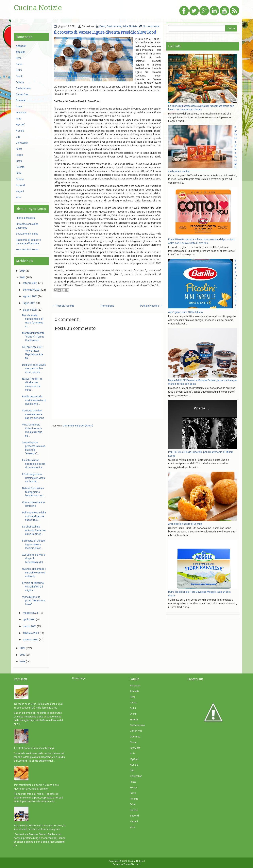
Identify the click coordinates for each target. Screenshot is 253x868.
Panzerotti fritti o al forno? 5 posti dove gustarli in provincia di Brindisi (36, 787)
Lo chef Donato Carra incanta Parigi (34, 748)
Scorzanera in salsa (27, 234)
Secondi (21, 185)
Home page (107, 306)
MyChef (20, 124)
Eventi (19, 76)
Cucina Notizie (38, 8)
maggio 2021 (30, 613)
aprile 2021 (29, 620)
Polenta (20, 167)
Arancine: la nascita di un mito (185, 524)
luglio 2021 (29, 303)
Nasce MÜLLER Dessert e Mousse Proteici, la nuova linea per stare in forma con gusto (40, 827)
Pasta (19, 149)
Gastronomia (114, 26)
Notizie (133, 26)
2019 (23, 655)
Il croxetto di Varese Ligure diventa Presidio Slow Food (105, 32)
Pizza (19, 161)
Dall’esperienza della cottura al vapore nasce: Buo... (34, 516)
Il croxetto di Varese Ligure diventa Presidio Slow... (33, 544)
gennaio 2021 (31, 640)
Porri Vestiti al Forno (27, 249)
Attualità (21, 52)
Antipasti (21, 46)
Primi (19, 173)
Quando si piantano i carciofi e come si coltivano (34, 572)
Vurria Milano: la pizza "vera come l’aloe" (34, 601)
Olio (18, 137)
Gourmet (21, 100)
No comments (151, 26)
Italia (125, 26)
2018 (23, 661)
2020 (23, 648)
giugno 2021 (30, 310)
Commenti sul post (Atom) (78, 426)
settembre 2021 (32, 290)
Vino (18, 197)
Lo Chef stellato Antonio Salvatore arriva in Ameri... (34, 530)
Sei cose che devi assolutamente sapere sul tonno (33, 414)
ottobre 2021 (30, 283)
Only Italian (22, 143)
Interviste (21, 112)
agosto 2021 (30, 296)
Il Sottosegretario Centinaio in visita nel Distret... (34, 478)
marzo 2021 (30, 626)
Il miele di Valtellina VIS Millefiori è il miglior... (33, 587)
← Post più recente (64, 306)
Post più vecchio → (151, 306)
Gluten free (22, 94)
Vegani (20, 191)
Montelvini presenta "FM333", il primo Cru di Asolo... (33, 337)
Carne (19, 64)
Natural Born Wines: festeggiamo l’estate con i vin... (34, 492)
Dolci (102, 26)
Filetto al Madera (25, 218)
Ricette (20, 179)
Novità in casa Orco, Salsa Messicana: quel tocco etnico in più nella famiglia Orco (39, 706)
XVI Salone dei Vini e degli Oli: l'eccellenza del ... (34, 558)
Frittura (20, 82)
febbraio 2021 (31, 633)
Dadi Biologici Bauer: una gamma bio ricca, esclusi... (34, 368)
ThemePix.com (131, 864)
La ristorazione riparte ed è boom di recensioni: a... (34, 464)
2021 (23, 277)
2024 (23, 271)
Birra (18, 58)
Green (19, 106)
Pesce (19, 155)
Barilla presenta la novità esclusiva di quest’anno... (34, 400)
